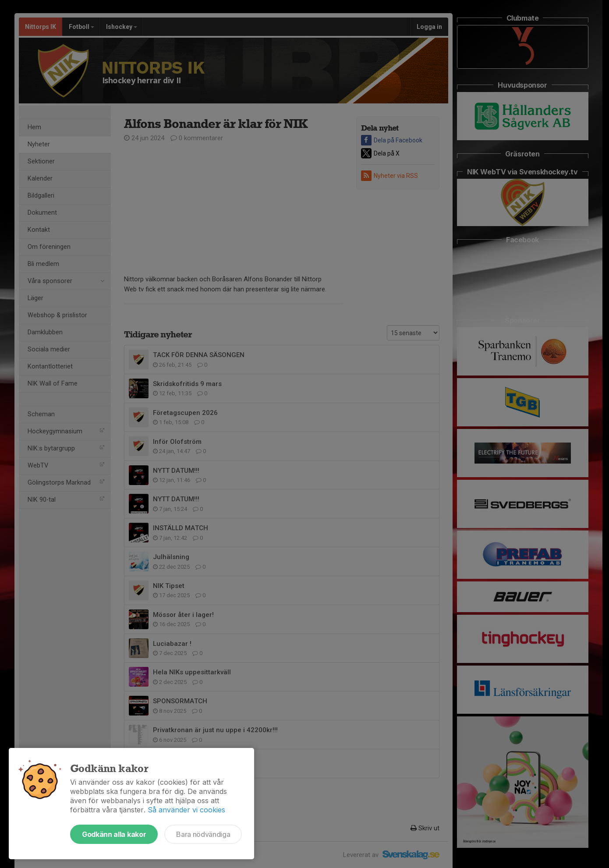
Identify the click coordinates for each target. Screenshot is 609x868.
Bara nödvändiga (203, 834)
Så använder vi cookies (186, 810)
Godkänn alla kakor (114, 834)
